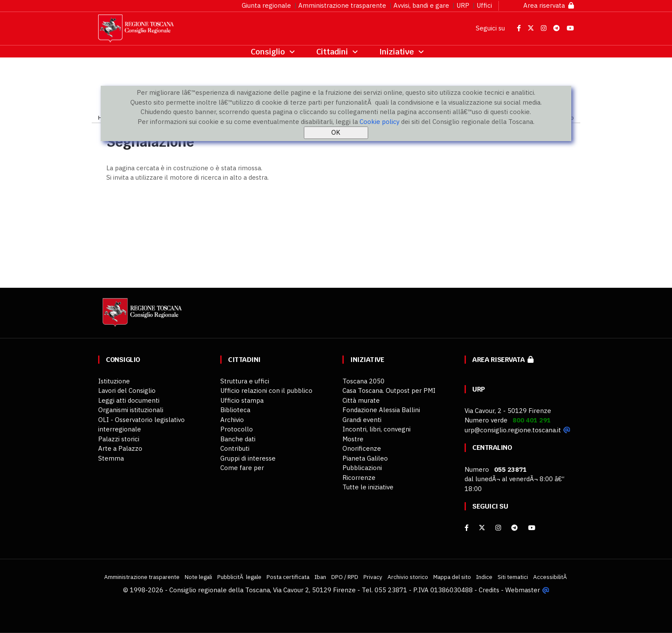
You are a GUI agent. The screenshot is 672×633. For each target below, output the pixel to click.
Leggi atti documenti (129, 400)
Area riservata (549, 5)
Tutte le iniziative (368, 487)
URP (463, 5)
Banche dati (238, 439)
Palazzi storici (119, 439)
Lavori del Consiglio (127, 390)
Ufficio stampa (242, 400)
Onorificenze (362, 448)
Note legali (198, 577)
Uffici (484, 5)
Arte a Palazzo (120, 448)
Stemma (111, 458)
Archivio (232, 420)
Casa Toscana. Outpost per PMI (389, 390)
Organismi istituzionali (131, 410)
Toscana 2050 (363, 381)
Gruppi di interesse (248, 458)
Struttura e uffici (245, 381)
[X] (482, 528)
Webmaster (523, 590)
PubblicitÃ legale (239, 577)
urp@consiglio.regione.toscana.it (513, 430)
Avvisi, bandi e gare (421, 5)
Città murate (361, 400)
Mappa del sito (452, 577)
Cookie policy (379, 122)
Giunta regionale (266, 5)
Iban (320, 577)
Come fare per (242, 468)
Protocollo (237, 429)
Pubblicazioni (362, 468)
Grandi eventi (362, 420)
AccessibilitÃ (551, 577)
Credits (489, 590)
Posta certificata (288, 577)
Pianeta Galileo (365, 458)
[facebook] (466, 528)
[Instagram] (498, 528)
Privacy (373, 577)
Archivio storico (408, 577)
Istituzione (114, 381)
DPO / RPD (345, 577)
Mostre (353, 439)
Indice (484, 577)
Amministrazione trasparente (342, 5)
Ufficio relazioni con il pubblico (266, 390)
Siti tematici (513, 577)
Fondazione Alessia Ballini (381, 410)
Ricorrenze (359, 478)
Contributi (235, 448)
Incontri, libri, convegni (376, 429)
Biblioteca (235, 410)
